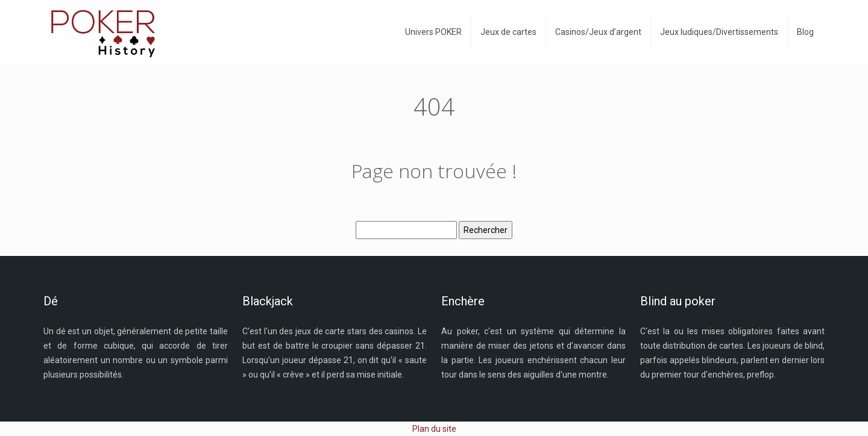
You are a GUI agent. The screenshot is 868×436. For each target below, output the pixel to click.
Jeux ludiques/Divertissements (719, 32)
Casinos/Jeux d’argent (598, 32)
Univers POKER (433, 32)
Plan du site (434, 429)
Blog (805, 32)
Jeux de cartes (508, 32)
